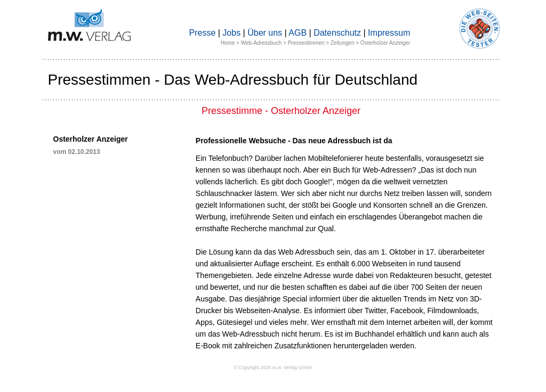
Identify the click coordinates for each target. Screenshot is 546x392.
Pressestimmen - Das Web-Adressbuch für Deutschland (233, 80)
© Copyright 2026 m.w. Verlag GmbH (273, 367)
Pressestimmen (306, 43)
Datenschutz (337, 33)
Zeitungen (342, 43)
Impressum (389, 33)
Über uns (265, 33)
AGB (298, 33)
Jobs (231, 33)
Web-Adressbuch (262, 43)
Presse (203, 33)
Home (228, 43)
